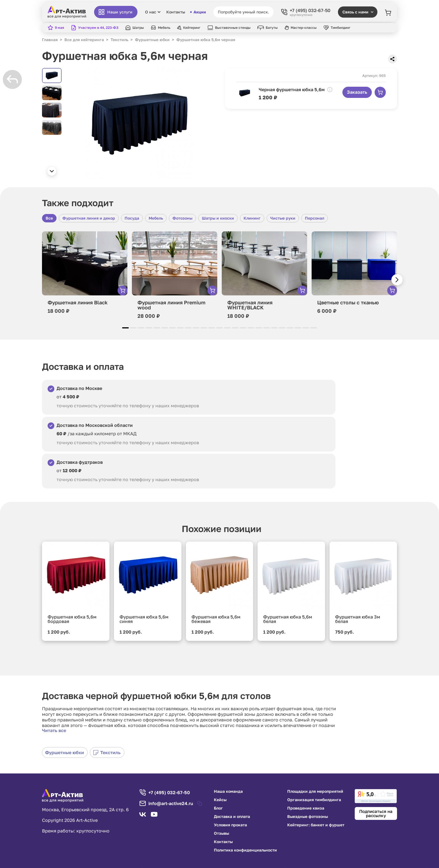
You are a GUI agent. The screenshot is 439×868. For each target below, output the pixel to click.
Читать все (54, 730)
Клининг (252, 218)
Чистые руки (283, 218)
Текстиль (107, 752)
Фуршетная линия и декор (89, 218)
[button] (52, 171)
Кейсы (220, 800)
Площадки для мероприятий (315, 791)
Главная (50, 40)
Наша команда (228, 791)
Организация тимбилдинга (314, 800)
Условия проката (230, 825)
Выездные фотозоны (308, 817)
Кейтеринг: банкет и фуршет (316, 825)
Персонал (315, 218)
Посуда (132, 218)
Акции (198, 12)
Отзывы (221, 833)
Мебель (156, 218)
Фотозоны (182, 218)
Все (49, 218)
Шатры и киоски (218, 218)
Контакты (176, 12)
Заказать (357, 92)
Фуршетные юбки (65, 752)
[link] (376, 796)
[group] (140, 123)
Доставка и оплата (232, 817)
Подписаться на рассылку (376, 813)
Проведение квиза (306, 808)
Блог (218, 808)
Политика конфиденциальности (245, 850)
